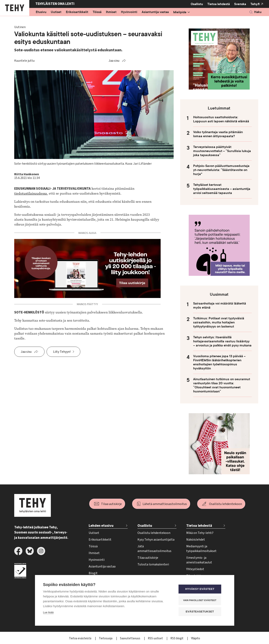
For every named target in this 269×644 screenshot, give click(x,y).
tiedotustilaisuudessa (31, 193)
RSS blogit (177, 638)
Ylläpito (195, 638)
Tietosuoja (106, 638)
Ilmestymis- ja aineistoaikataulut (199, 560)
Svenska (240, 4)
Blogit (93, 573)
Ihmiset (111, 12)
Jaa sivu (114, 61)
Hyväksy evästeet (201, 589)
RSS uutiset (156, 638)
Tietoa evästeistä (80, 638)
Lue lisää (48, 613)
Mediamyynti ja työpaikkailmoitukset (201, 549)
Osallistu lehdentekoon (225, 504)
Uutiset (56, 12)
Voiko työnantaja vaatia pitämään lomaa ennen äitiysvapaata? (218, 134)
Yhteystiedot (195, 569)
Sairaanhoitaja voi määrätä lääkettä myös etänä (220, 306)
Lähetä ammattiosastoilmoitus (165, 504)
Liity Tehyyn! (62, 352)
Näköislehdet (196, 540)
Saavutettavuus (130, 638)
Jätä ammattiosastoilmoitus (154, 549)
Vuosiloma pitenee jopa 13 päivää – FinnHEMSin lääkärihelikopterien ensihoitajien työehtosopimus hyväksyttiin (219, 362)
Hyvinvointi (129, 12)
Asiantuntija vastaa (155, 12)
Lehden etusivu (101, 526)
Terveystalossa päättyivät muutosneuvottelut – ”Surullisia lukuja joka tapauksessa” (222, 151)
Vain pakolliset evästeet (201, 600)
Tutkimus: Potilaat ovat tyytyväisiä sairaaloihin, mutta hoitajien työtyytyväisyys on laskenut (219, 322)
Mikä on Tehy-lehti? (200, 533)
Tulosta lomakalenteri (153, 564)
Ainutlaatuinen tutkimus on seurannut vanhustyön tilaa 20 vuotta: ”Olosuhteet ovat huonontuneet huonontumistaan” (222, 385)
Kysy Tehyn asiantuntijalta (156, 540)
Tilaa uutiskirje (111, 504)
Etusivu (41, 12)
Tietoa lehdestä (219, 4)
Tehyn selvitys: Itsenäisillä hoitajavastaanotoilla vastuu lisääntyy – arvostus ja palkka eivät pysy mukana (222, 341)
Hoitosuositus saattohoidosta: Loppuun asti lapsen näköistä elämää (221, 119)
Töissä (97, 12)
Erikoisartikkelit (77, 12)
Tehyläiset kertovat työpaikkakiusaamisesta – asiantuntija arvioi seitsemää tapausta (222, 189)
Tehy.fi (255, 4)
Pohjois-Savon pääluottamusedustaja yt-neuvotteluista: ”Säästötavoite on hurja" (221, 170)
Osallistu (197, 4)
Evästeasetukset (202, 612)
